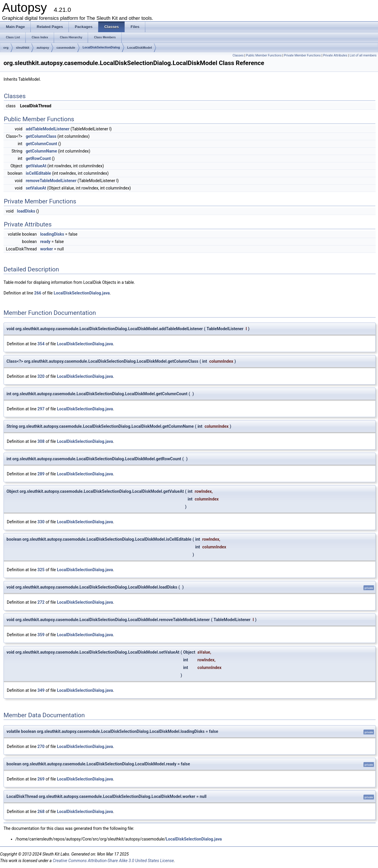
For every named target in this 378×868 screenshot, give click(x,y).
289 (41, 474)
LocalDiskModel (140, 48)
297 (41, 409)
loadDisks (26, 211)
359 (41, 635)
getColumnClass (41, 136)
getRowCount (38, 158)
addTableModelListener (48, 129)
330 (41, 522)
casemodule (66, 48)
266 (38, 293)
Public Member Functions (264, 55)
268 (41, 812)
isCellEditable (38, 173)
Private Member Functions (302, 55)
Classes (238, 55)
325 (41, 570)
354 (41, 344)
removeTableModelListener (51, 181)
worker (47, 249)
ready (45, 242)
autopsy (43, 48)
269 (41, 779)
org (6, 48)
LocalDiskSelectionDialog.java (82, 293)
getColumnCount (41, 144)
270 (41, 746)
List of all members (363, 55)
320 (41, 376)
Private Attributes (335, 55)
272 (41, 602)
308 (41, 441)
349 (41, 690)
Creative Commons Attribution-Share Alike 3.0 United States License (113, 861)
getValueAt (36, 166)
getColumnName (41, 151)
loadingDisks (52, 234)
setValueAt (36, 188)
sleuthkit (23, 48)
